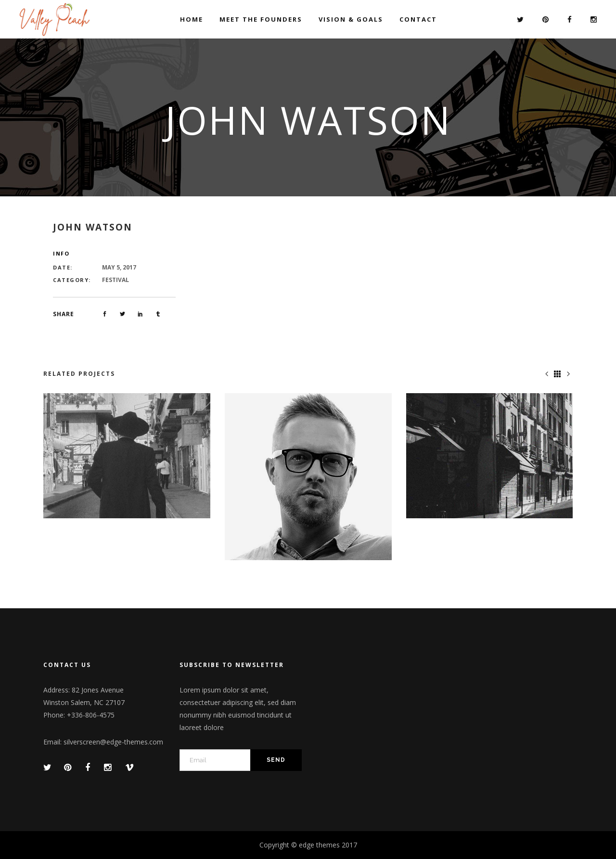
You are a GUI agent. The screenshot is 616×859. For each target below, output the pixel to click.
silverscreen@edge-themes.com (113, 742)
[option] (127, 456)
